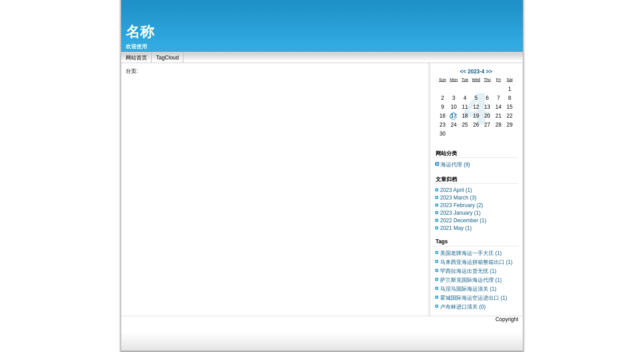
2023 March (458, 198)
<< (463, 72)
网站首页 (136, 58)
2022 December (463, 221)
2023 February (462, 205)
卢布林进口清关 (463, 307)
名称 (140, 32)
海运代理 (455, 165)
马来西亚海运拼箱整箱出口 (476, 262)
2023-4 (476, 72)
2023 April (456, 190)
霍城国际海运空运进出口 (474, 298)
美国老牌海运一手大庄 (471, 253)
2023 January (460, 213)
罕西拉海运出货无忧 (468, 271)
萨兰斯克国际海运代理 (471, 280)
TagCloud (167, 58)
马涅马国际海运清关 (468, 289)
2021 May (456, 228)
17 (454, 116)
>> (489, 72)
